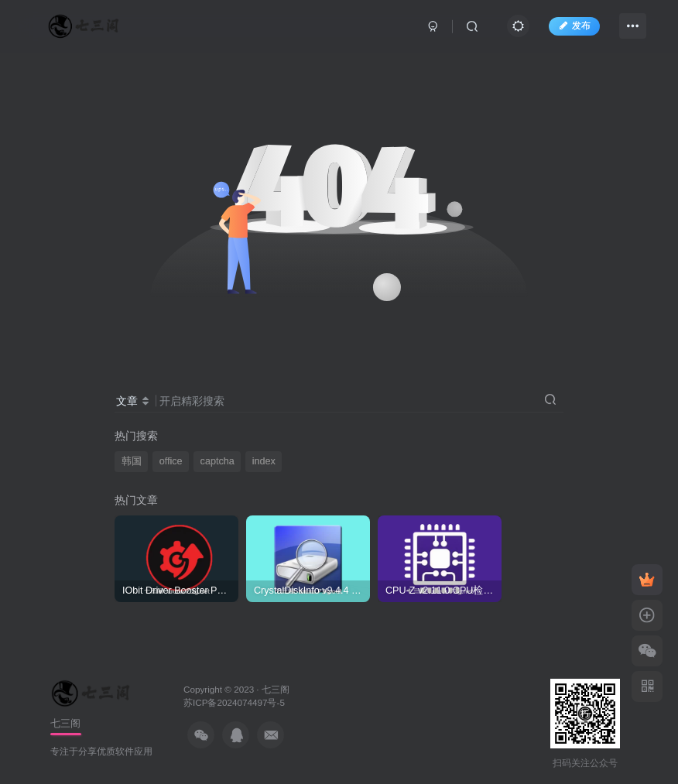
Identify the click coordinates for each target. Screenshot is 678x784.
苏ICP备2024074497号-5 (234, 702)
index (264, 461)
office (171, 461)
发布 (574, 26)
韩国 (132, 461)
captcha (217, 461)
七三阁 (276, 689)
